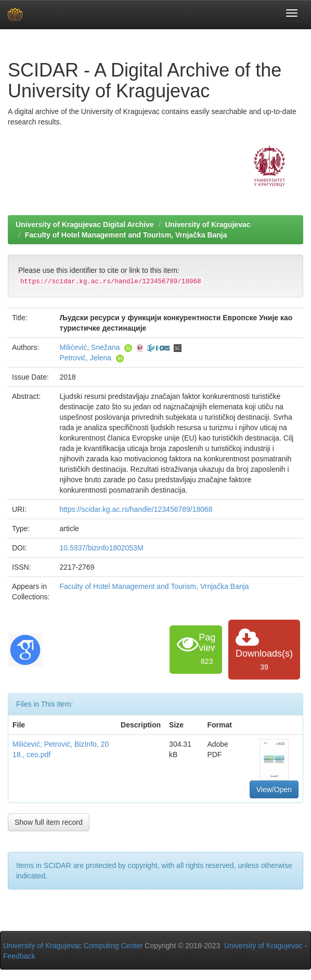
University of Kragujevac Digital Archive (85, 224)
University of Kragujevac (208, 224)
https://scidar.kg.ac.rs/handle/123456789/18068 (136, 509)
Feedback (19, 956)
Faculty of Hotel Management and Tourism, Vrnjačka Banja (126, 235)
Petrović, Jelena (85, 358)
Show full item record (49, 822)
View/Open (274, 789)
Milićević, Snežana (89, 347)
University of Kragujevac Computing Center (73, 946)
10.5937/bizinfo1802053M (101, 548)
